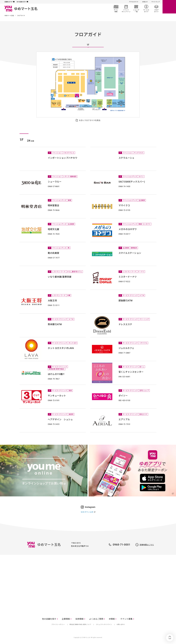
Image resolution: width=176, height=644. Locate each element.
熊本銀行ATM (55, 324)
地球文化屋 (53, 229)
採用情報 (79, 619)
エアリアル (124, 419)
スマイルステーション (130, 253)
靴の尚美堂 (53, 253)
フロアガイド (156, 9)
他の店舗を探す (21, 2)
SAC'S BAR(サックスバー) (132, 182)
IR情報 (112, 619)
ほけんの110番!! (56, 374)
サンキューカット (57, 396)
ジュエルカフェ (126, 348)
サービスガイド (146, 9)
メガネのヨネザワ (128, 229)
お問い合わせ (121, 624)
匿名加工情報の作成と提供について (80, 624)
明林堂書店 (53, 205)
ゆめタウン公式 (87, 512)
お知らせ (145, 2)
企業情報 (66, 619)
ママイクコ (124, 205)
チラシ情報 (116, 9)
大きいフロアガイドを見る (90, 120)
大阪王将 (52, 301)
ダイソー (123, 396)
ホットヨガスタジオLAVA (61, 348)
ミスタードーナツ (128, 277)
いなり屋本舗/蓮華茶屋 (60, 277)
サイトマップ (156, 2)
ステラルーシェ (126, 158)
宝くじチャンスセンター (131, 372)
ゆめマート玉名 (9, 16)
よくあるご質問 (96, 619)
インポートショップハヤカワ (63, 158)
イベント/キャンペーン (126, 9)
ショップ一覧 (136, 9)
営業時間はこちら (147, 545)
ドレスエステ (125, 324)
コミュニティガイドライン (104, 624)
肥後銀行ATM (125, 301)
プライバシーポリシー (58, 624)
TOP (170, 638)
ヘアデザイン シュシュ (60, 419)
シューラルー (55, 182)
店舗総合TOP (8, 2)
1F (88, 45)
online (169, 7)
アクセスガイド (134, 2)
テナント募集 (126, 619)
